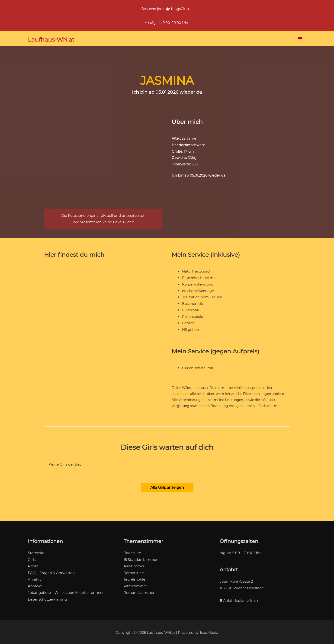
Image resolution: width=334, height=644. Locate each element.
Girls (32, 558)
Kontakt (35, 584)
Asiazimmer (134, 565)
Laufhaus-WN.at (51, 39)
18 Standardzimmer (141, 558)
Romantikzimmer (139, 591)
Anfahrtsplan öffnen (239, 599)
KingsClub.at (179, 9)
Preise (33, 565)
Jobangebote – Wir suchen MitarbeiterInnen (66, 591)
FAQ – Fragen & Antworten (51, 571)
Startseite (36, 552)
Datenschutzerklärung (47, 597)
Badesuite (132, 552)
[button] (167, 486)
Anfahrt (34, 578)
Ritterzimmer (135, 584)
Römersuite (134, 571)
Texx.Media (209, 631)
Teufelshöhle (135, 578)
